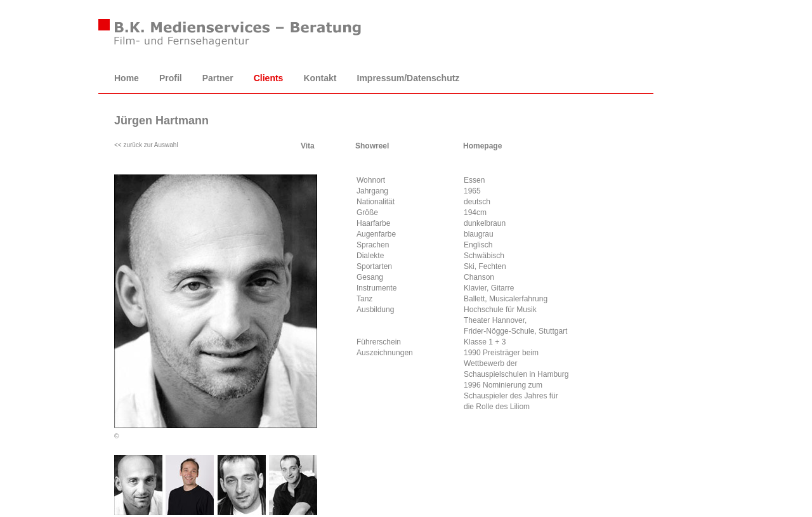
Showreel (372, 146)
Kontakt (320, 78)
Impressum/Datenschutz (409, 78)
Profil (171, 78)
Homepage (482, 146)
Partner (218, 78)
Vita (308, 146)
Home (127, 78)
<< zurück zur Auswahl (146, 145)
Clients (269, 78)
